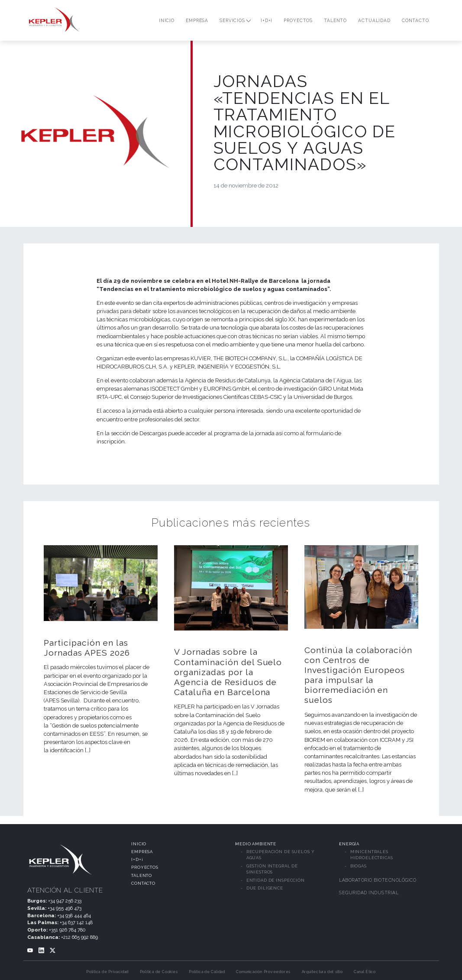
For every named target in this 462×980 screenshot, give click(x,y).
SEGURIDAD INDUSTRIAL (369, 893)
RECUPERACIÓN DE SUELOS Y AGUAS (281, 855)
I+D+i (137, 859)
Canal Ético (365, 972)
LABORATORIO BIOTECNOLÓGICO (378, 880)
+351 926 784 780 (67, 930)
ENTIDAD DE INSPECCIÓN (276, 880)
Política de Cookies (159, 972)
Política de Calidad (207, 972)
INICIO (139, 844)
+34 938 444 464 (74, 915)
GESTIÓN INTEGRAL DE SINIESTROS (272, 869)
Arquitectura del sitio (322, 972)
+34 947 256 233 (65, 901)
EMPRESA (142, 852)
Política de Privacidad (107, 972)
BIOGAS (359, 866)
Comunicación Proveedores (263, 972)
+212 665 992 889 (79, 937)
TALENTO (142, 875)
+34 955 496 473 (65, 908)
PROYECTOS (145, 867)
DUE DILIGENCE (265, 888)
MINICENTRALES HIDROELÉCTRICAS (372, 855)
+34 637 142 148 (76, 922)
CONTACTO (143, 883)
